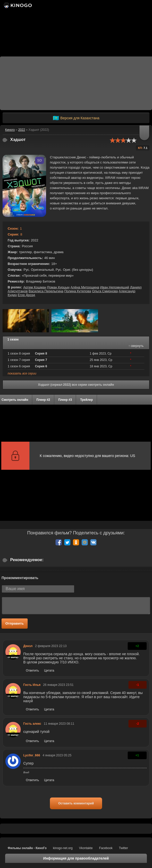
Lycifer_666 (32, 755)
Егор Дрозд (26, 295)
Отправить (15, 623)
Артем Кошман (35, 287)
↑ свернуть (136, 346)
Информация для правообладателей (76, 858)
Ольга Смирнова (105, 291)
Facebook (106, 848)
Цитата (49, 671)
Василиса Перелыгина (46, 291)
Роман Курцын (58, 287)
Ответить (32, 671)
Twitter (123, 848)
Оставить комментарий (76, 803)
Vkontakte (86, 848)
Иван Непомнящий (115, 287)
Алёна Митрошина (85, 287)
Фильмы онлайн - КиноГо (27, 848)
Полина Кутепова (78, 291)
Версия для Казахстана (76, 118)
